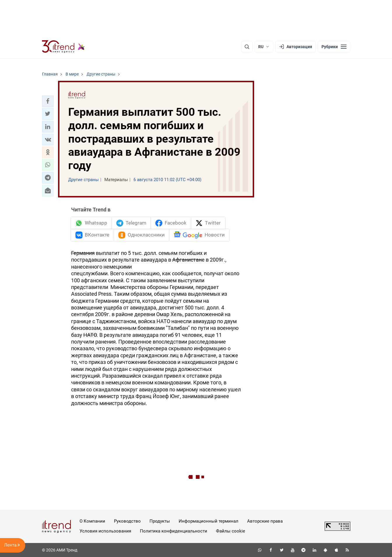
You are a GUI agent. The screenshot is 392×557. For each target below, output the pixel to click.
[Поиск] (247, 47)
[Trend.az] (64, 47)
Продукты (160, 521)
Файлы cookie (231, 531)
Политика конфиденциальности (174, 531)
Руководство (127, 521)
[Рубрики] (334, 47)
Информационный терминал (209, 521)
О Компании (92, 521)
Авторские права (265, 521)
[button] (48, 101)
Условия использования (105, 531)
